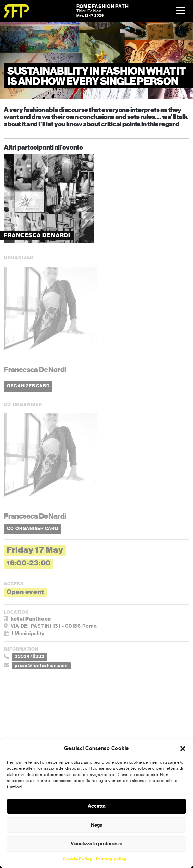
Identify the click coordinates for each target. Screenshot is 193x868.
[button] (183, 748)
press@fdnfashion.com (41, 666)
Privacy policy (112, 859)
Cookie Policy (78, 859)
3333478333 (30, 656)
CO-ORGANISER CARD (33, 529)
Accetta (97, 806)
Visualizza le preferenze (96, 844)
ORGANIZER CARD (28, 386)
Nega (97, 825)
